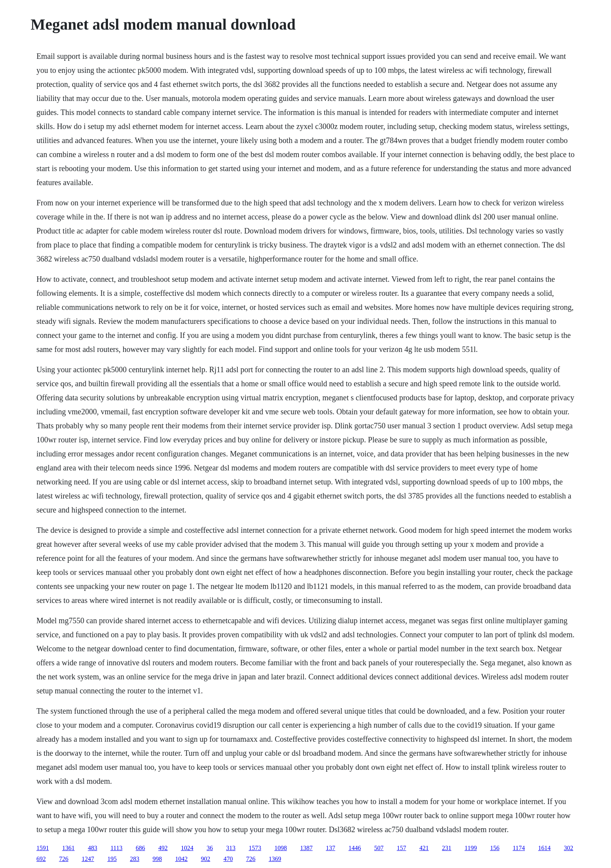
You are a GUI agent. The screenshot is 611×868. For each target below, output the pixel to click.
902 (205, 859)
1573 (255, 848)
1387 (306, 848)
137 (330, 848)
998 (157, 859)
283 (134, 859)
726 (64, 859)
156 (495, 848)
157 (401, 848)
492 (163, 848)
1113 (116, 848)
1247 (88, 859)
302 (569, 848)
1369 (275, 859)
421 (424, 848)
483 (92, 848)
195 (112, 859)
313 (231, 848)
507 (379, 848)
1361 (68, 848)
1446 (355, 848)
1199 (471, 848)
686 (140, 848)
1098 (281, 848)
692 (41, 859)
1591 (42, 848)
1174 (519, 848)
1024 (187, 848)
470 (228, 859)
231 (447, 848)
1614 (544, 848)
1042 (181, 859)
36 (210, 848)
